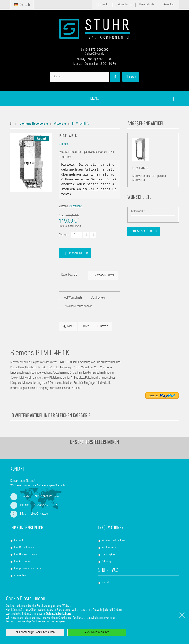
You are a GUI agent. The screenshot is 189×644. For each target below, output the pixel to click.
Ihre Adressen (22, 562)
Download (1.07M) (103, 275)
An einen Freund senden (78, 306)
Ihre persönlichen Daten (28, 569)
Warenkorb (146, 5)
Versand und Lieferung (115, 541)
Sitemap (107, 562)
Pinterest (103, 326)
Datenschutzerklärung (58, 614)
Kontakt (106, 583)
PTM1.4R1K (141, 169)
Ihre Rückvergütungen (27, 555)
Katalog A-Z (109, 555)
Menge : (64, 235)
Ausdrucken (98, 298)
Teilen (85, 326)
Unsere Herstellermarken (94, 442)
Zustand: (64, 207)
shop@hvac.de (94, 54)
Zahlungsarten (110, 548)
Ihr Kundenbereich (27, 527)
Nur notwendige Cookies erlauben (35, 633)
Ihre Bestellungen (24, 548)
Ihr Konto (102, 5)
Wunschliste (124, 5)
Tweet (68, 326)
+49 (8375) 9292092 (94, 50)
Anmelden (168, 5)
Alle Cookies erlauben (97, 633)
